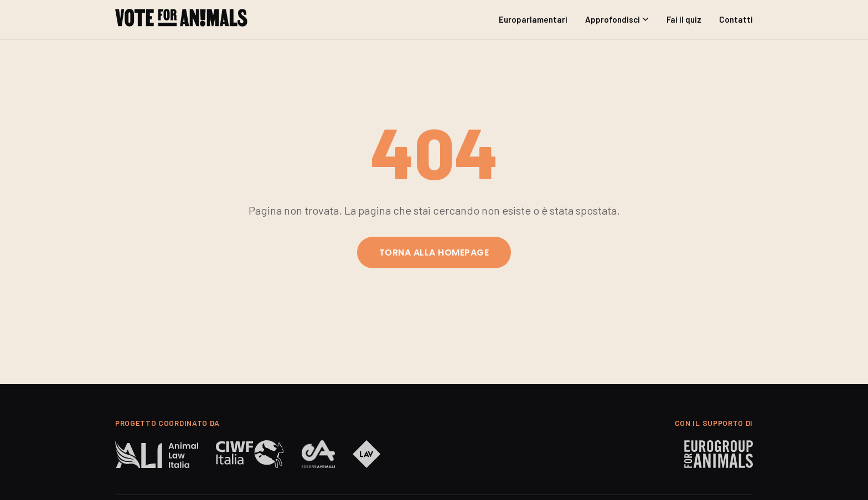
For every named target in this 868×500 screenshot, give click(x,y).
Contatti (736, 19)
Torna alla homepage (434, 252)
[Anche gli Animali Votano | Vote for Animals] (181, 20)
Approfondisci (617, 19)
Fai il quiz (684, 19)
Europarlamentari (533, 19)
